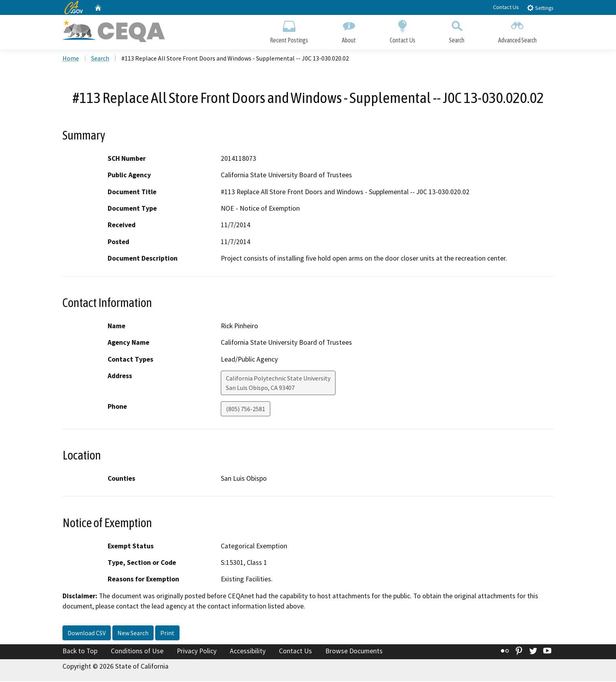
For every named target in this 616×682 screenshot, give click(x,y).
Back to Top (80, 652)
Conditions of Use (137, 652)
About (349, 30)
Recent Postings (289, 30)
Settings (540, 8)
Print (167, 634)
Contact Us (506, 7)
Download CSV (87, 634)
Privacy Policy (197, 652)
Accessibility (248, 652)
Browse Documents (354, 652)
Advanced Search (517, 30)
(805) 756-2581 (246, 410)
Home (71, 59)
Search (457, 30)
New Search (133, 634)
